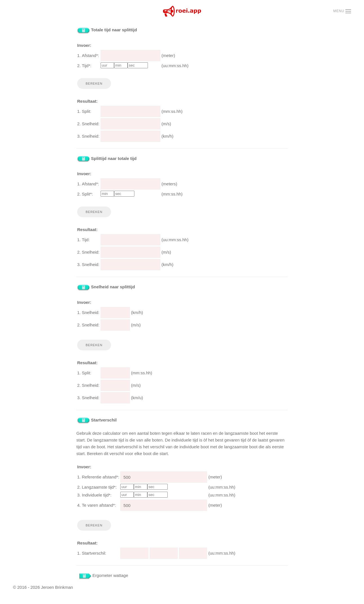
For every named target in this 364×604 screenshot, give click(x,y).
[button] (342, 11)
